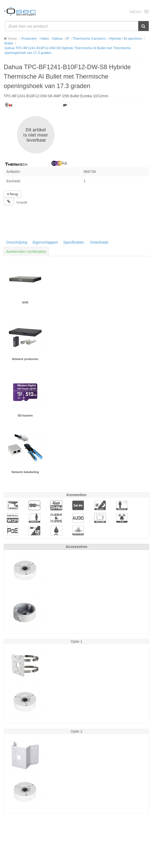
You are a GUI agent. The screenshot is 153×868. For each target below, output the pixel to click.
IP (68, 38)
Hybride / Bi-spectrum (126, 38)
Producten (29, 38)
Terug (12, 194)
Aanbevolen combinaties (26, 251)
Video (45, 38)
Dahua (57, 38)
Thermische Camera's (89, 38)
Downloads (99, 242)
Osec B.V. (20, 12)
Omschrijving (17, 242)
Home (10, 38)
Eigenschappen (45, 242)
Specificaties (73, 242)
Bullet (9, 43)
